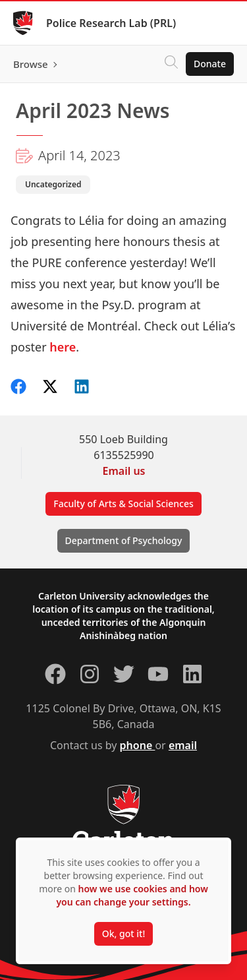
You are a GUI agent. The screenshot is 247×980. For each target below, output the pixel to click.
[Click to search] (171, 64)
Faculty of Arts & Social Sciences (123, 504)
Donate (210, 64)
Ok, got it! (123, 934)
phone (138, 745)
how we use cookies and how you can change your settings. (132, 895)
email (183, 745)
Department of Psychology (124, 540)
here (63, 347)
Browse (31, 64)
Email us (124, 471)
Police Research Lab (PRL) (111, 23)
